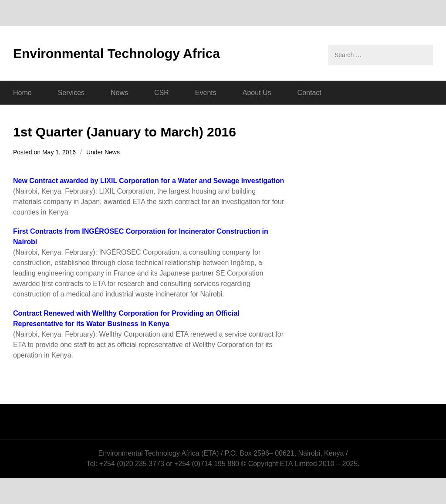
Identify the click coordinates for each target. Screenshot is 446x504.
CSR (162, 93)
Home (22, 93)
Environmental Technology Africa (117, 53)
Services (71, 93)
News (119, 93)
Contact (309, 93)
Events (206, 93)
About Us (257, 93)
